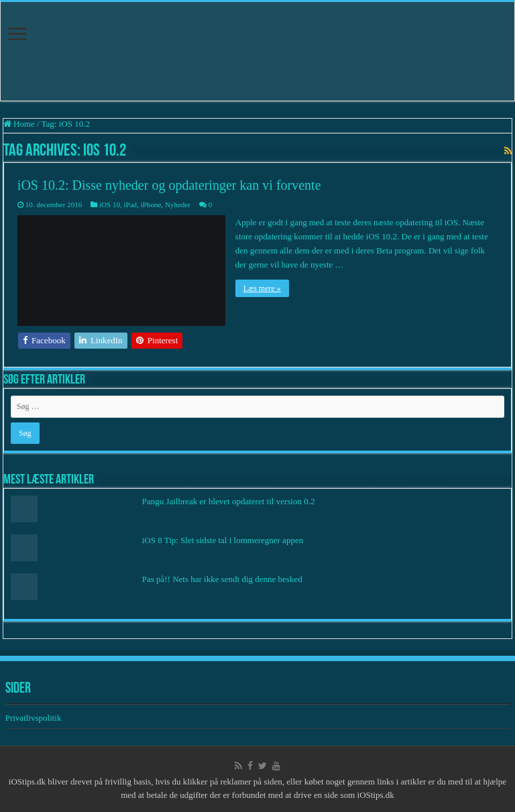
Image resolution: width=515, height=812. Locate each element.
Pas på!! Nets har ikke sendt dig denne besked (222, 579)
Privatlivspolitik (35, 718)
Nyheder (178, 205)
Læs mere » (262, 288)
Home (19, 124)
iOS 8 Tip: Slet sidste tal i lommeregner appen (223, 540)
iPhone (151, 205)
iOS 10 (110, 205)
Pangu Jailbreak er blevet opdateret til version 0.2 (229, 501)
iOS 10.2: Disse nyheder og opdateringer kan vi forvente (169, 185)
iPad (131, 205)
